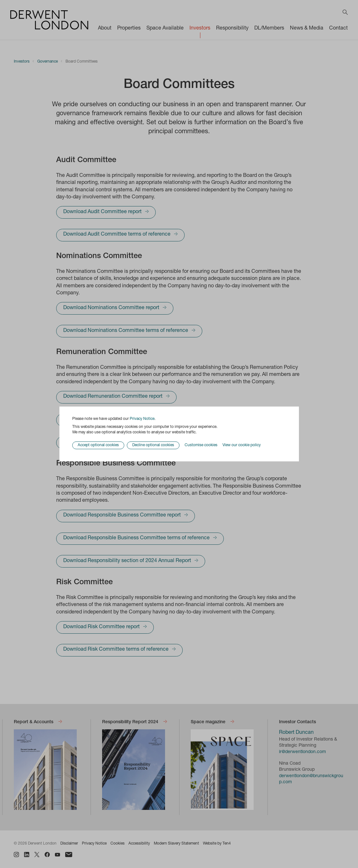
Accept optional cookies (98, 446)
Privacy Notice (142, 419)
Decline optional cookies (153, 446)
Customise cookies (201, 445)
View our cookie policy (242, 445)
